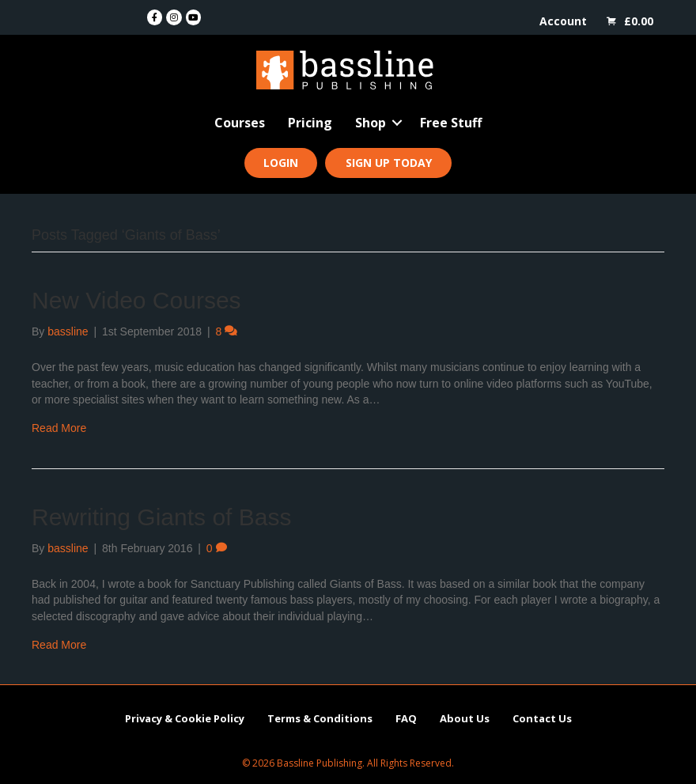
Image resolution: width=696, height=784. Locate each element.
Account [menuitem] (563, 21)
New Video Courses (136, 300)
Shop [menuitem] (371, 123)
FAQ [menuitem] (406, 718)
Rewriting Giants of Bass (161, 517)
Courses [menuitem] (240, 123)
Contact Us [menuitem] (542, 718)
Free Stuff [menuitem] (451, 123)
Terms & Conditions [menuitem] (320, 718)
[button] (397, 123)
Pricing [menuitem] (310, 123)
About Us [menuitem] (465, 718)
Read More (59, 428)
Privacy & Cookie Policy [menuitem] (185, 718)
